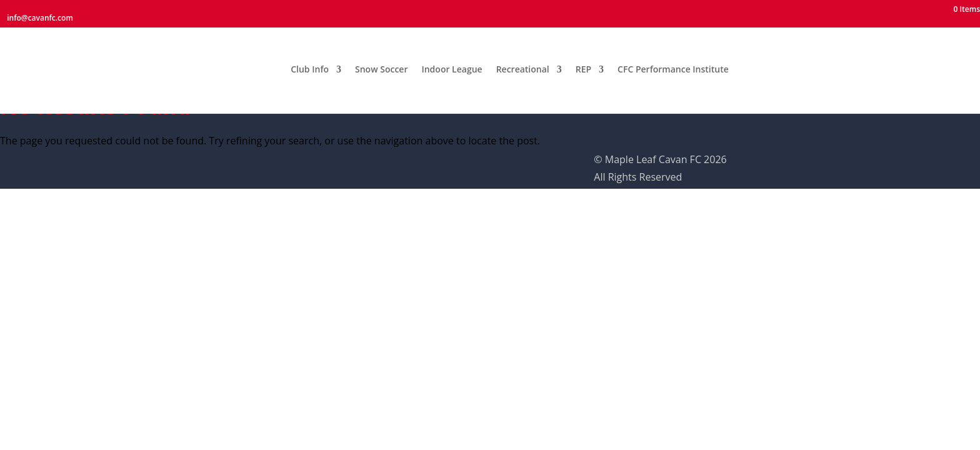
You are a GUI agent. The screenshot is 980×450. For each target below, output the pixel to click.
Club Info (310, 64)
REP (583, 64)
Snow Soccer (381, 64)
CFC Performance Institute (673, 64)
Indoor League (452, 64)
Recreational (523, 64)
